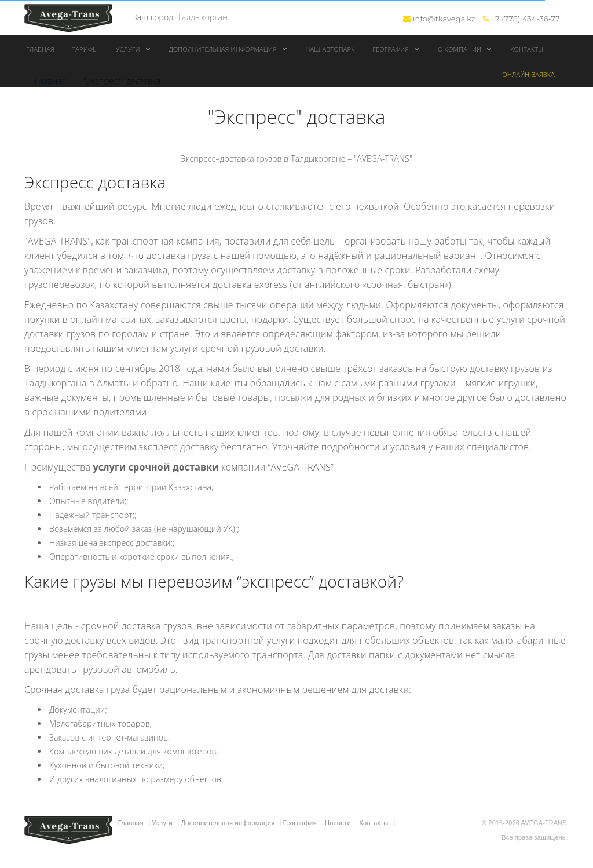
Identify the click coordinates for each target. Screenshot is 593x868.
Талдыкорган (202, 17)
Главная (40, 49)
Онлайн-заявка (528, 74)
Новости (338, 823)
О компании (465, 49)
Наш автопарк (330, 49)
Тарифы (85, 49)
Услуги (133, 49)
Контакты (527, 49)
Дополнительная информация (228, 49)
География (396, 49)
